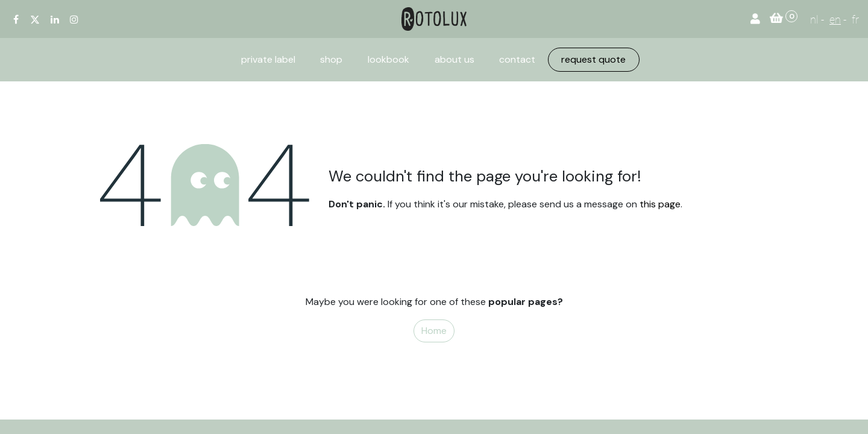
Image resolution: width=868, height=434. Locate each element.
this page (660, 204)
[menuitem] (268, 60)
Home (434, 331)
